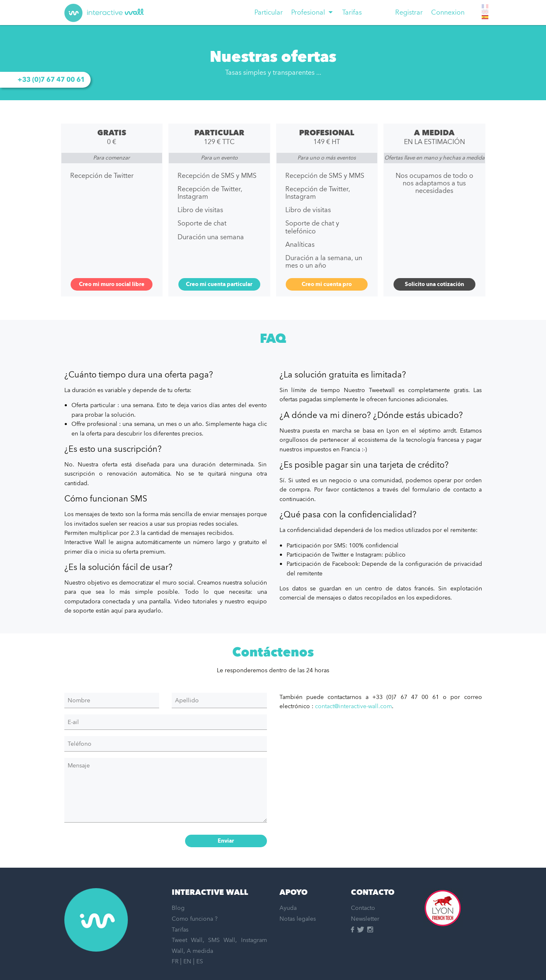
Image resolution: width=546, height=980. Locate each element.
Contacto (363, 908)
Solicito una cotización (434, 284)
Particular (269, 13)
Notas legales (298, 919)
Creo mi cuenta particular (219, 284)
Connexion (448, 13)
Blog (178, 908)
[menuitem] (269, 13)
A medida (200, 951)
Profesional (308, 13)
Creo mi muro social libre (112, 284)
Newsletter (365, 919)
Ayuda (288, 908)
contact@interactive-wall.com (353, 706)
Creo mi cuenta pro (327, 284)
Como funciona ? (195, 919)
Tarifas (352, 13)
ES (200, 961)
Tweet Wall (187, 940)
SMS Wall (222, 940)
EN (187, 961)
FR (175, 961)
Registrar (409, 13)
